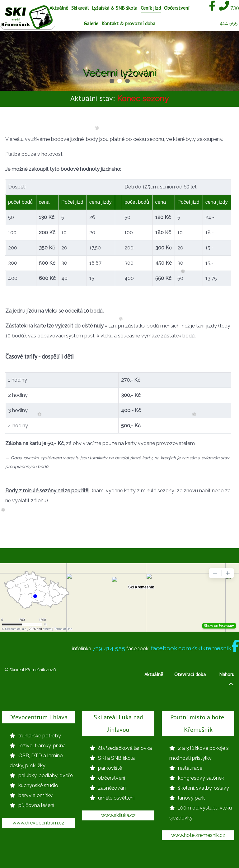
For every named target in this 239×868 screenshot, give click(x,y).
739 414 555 (109, 648)
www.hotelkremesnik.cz (198, 835)
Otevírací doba (190, 674)
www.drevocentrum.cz (38, 823)
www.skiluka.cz (118, 815)
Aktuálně (154, 674)
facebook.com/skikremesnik (195, 648)
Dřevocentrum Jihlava (38, 717)
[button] (112, 81)
